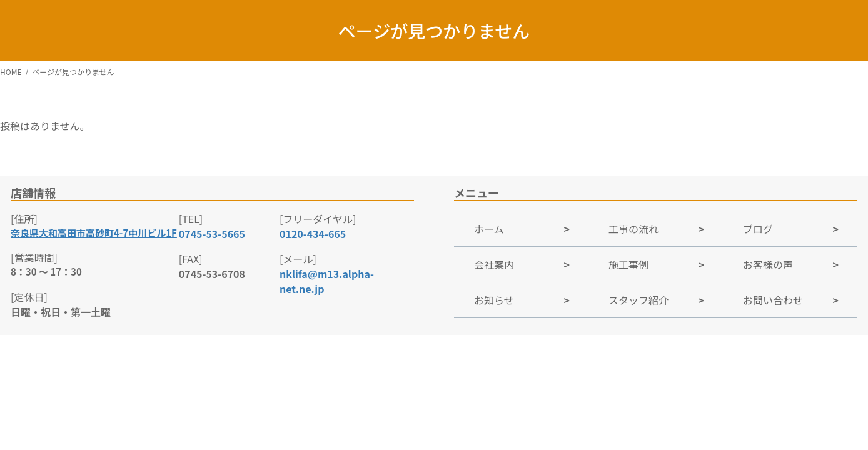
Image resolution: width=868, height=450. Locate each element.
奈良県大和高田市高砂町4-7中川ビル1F (94, 233)
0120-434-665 (313, 234)
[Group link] (521, 228)
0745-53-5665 (212, 234)
